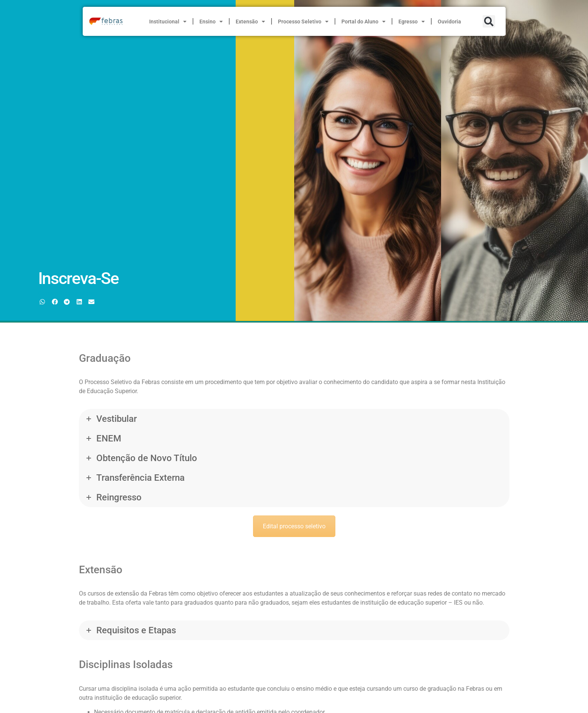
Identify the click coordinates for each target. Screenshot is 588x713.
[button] (489, 21)
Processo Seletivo (303, 22)
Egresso (412, 22)
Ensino (211, 22)
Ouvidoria (449, 22)
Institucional (168, 22)
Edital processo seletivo (294, 526)
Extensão (250, 22)
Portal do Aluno (363, 22)
